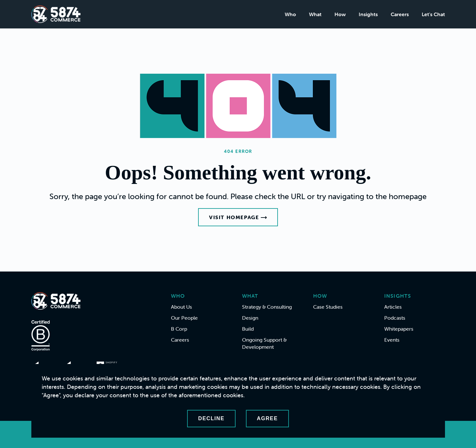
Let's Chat (433, 14)
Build (248, 329)
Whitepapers (399, 329)
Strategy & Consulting (267, 307)
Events (392, 340)
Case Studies (328, 307)
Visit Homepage (238, 217)
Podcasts (395, 318)
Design (250, 318)
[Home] (56, 14)
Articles (393, 307)
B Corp (179, 329)
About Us (181, 307)
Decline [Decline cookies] (211, 418)
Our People (184, 318)
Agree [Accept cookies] (267, 418)
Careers (400, 14)
